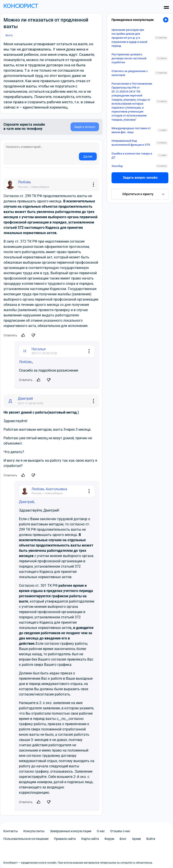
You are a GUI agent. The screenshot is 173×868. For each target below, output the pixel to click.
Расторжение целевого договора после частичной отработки (129, 58)
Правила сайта (65, 839)
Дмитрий (26, 502)
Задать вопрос (85, 127)
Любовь (26, 362)
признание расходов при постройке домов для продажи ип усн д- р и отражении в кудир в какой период (129, 38)
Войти (151, 839)
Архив (136, 839)
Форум (109, 839)
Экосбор (117, 166)
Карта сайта (90, 839)
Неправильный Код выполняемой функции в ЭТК (131, 143)
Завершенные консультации (71, 831)
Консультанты (34, 831)
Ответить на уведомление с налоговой (130, 73)
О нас (101, 831)
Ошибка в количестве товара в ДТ (132, 155)
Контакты (11, 831)
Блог (123, 839)
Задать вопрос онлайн (140, 178)
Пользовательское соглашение (26, 839)
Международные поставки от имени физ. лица (131, 130)
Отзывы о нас (120, 831)
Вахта (9, 35)
